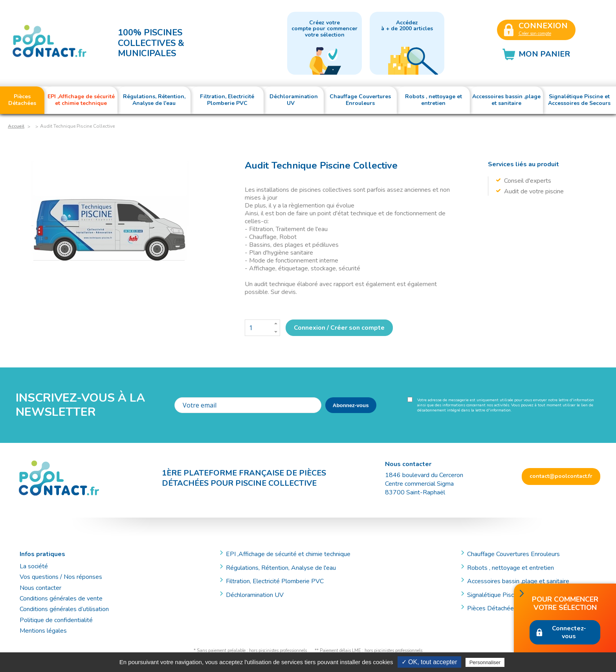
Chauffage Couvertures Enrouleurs (513, 554)
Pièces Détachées (492, 608)
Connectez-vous (569, 632)
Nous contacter (40, 588)
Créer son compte (535, 34)
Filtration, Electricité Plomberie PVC (275, 581)
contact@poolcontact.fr (561, 476)
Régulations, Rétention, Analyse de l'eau (281, 568)
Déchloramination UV (258, 595)
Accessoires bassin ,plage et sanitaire (518, 581)
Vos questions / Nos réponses (61, 577)
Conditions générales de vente (61, 599)
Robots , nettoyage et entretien (511, 568)
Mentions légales (43, 631)
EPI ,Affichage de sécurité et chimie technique (288, 554)
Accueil (16, 126)
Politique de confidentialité (56, 620)
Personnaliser (485, 662)
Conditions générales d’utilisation (64, 609)
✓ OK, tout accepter (429, 662)
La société (34, 566)
